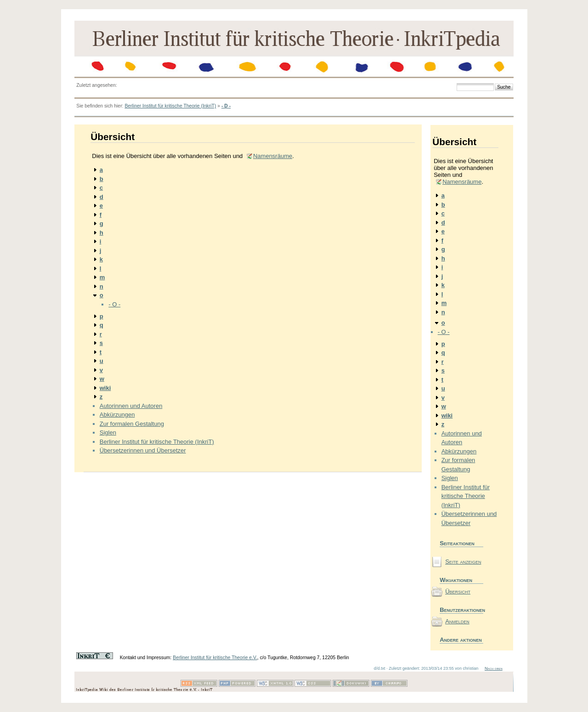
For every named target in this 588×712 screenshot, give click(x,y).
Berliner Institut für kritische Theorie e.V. (215, 658)
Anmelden (457, 621)
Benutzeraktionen (461, 610)
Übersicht (458, 591)
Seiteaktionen (457, 543)
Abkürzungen (117, 415)
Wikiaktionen (456, 580)
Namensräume (273, 156)
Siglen (108, 432)
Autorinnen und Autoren (131, 406)
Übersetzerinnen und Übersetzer (143, 450)
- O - (114, 304)
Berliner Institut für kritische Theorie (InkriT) (170, 106)
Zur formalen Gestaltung (132, 424)
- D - (226, 106)
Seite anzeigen (463, 562)
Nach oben (494, 668)
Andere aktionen (461, 640)
